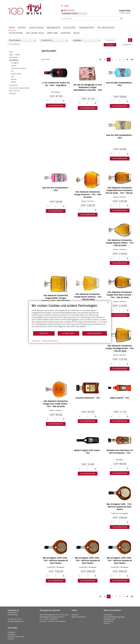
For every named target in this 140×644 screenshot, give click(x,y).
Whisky (14, 79)
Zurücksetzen (127, 45)
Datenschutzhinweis (50, 341)
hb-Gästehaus (106, 28)
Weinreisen (54, 28)
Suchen (110, 45)
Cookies (107, 623)
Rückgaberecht (109, 619)
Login (65, 6)
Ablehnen (44, 333)
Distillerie (69, 28)
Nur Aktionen (14, 44)
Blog (77, 33)
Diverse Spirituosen (18, 68)
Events (22, 28)
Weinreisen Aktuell (79, 617)
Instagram (12, 634)
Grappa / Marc (16, 74)
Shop (12, 28)
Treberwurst (86, 28)
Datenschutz (108, 621)
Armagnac (15, 63)
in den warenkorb (56, 106)
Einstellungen (68, 333)
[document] (70, 317)
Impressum (108, 615)
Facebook (11, 632)
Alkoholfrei (14, 57)
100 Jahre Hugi (35, 33)
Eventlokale (36, 28)
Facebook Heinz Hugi (16, 637)
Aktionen (75, 615)
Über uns (52, 33)
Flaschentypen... (22, 40)
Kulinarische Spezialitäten (19, 88)
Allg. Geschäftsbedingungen (114, 617)
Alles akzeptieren (95, 333)
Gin (12, 71)
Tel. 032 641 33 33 (15, 619)
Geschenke (13, 85)
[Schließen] (108, 303)
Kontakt (66, 33)
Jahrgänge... (86, 40)
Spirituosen (14, 60)
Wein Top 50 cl (15, 91)
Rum (13, 76)
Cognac (14, 66)
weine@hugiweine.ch (16, 621)
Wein (11, 52)
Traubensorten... (54, 40)
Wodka (13, 82)
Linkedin (11, 639)
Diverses (13, 93)
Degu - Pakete (15, 55)
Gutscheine (16, 33)
